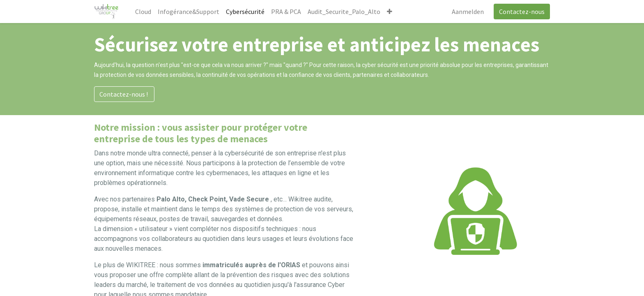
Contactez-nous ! (124, 94)
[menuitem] (143, 12)
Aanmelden (468, 12)
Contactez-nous (522, 12)
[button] (390, 12)
